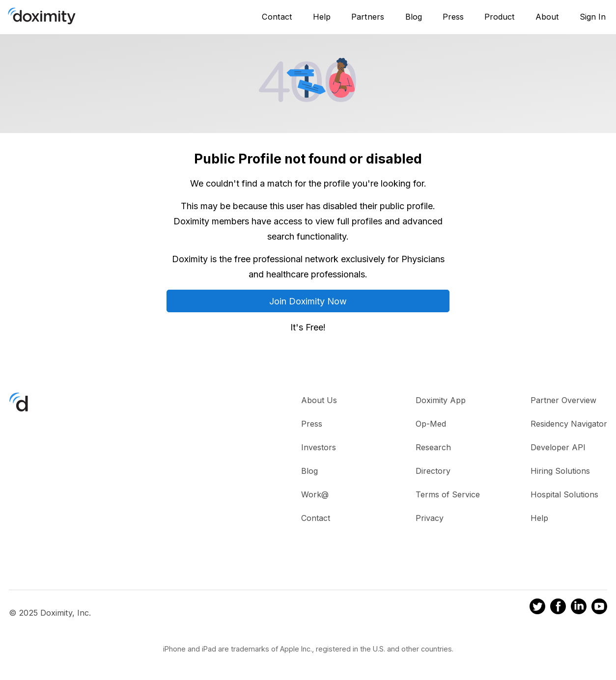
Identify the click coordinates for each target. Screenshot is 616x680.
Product (500, 17)
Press (453, 17)
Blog (414, 17)
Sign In (593, 17)
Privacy (430, 518)
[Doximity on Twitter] (537, 608)
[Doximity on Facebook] (558, 608)
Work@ (315, 494)
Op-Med (431, 424)
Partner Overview (563, 400)
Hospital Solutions (564, 494)
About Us (319, 400)
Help (322, 17)
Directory (433, 471)
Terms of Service (448, 494)
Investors (319, 447)
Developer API (558, 447)
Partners (368, 17)
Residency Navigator (569, 424)
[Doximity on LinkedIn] (579, 608)
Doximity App (441, 400)
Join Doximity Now (308, 301)
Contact (277, 17)
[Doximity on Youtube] (599, 608)
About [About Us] (547, 17)
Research (433, 447)
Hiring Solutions (560, 471)
